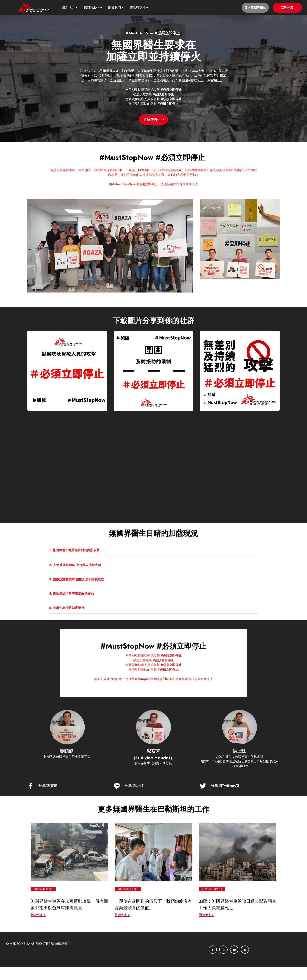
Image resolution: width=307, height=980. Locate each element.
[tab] (153, 550)
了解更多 (153, 119)
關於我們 (115, 8)
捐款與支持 (138, 8)
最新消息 (68, 8)
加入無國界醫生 (255, 8)
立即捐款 (287, 8)
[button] (153, 550)
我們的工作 (91, 8)
